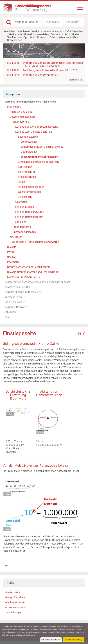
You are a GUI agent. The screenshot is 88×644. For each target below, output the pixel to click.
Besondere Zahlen (47, 37)
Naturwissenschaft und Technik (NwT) (29, 267)
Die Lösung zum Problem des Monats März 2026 (50, 70)
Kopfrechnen (25, 167)
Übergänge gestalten (24, 232)
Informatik (13, 262)
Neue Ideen (16, 237)
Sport (8, 317)
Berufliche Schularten (16, 307)
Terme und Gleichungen (31, 187)
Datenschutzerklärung (27, 635)
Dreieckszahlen (29, 142)
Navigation (12, 94)
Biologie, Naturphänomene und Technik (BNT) (33, 272)
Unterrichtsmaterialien (37, 34)
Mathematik (15, 34)
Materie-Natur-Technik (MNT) (23, 277)
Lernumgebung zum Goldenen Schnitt (42, 147)
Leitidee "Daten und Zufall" (30, 212)
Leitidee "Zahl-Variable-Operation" (34, 132)
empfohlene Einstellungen (74, 640)
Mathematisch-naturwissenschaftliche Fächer (57, 31)
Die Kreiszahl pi (26, 172)
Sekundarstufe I (60, 34)
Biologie (12, 247)
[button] (53, 22)
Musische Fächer (14, 297)
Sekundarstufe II (22, 227)
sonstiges (21, 222)
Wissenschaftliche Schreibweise (39, 157)
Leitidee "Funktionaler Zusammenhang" (37, 127)
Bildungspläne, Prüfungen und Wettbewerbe (34, 242)
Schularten (11, 312)
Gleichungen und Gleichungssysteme (39, 162)
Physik (11, 252)
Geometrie (21, 202)
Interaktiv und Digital (21, 112)
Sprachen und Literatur (17, 287)
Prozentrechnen (27, 177)
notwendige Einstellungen (51, 640)
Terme (21, 182)
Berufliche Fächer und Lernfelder (23, 292)
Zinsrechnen (25, 197)
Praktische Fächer (15, 302)
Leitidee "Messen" (25, 207)
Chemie (11, 257)
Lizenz (10, 414)
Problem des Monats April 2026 (40, 75)
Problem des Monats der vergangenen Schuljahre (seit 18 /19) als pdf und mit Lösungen (53, 64)
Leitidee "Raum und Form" (30, 217)
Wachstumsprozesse (30, 192)
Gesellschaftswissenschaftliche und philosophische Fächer (37, 282)
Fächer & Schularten (18, 31)
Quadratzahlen (29, 152)
